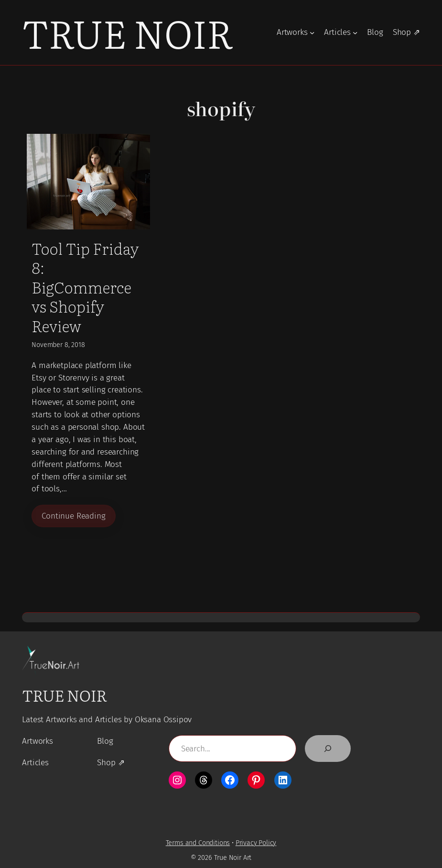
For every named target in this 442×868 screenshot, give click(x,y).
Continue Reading (73, 516)
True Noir (127, 32)
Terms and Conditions (198, 843)
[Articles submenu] (355, 33)
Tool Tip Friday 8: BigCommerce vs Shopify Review (85, 287)
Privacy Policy (256, 843)
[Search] (328, 749)
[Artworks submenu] (312, 33)
